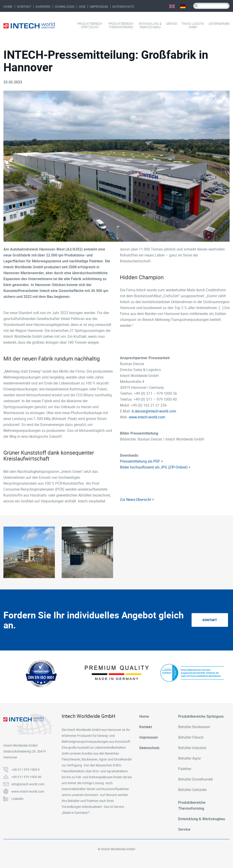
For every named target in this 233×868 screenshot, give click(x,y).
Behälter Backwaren (194, 727)
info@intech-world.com (28, 784)
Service (171, 24)
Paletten (185, 769)
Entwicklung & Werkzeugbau (150, 26)
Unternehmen (219, 24)
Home (8, 6)
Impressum (99, 6)
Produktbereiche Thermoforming (192, 805)
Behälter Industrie (192, 748)
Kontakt (24, 6)
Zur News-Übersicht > (137, 499)
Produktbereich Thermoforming (121, 26)
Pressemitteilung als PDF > (141, 461)
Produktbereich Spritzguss (90, 26)
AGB (82, 6)
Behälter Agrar (190, 758)
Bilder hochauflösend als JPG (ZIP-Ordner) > (155, 467)
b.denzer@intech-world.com (154, 411)
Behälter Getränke (192, 790)
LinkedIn (17, 799)
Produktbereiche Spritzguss (201, 716)
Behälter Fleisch (191, 737)
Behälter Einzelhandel (195, 779)
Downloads (65, 6)
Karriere (43, 6)
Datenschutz (123, 6)
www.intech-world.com (147, 417)
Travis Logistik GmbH (193, 26)
